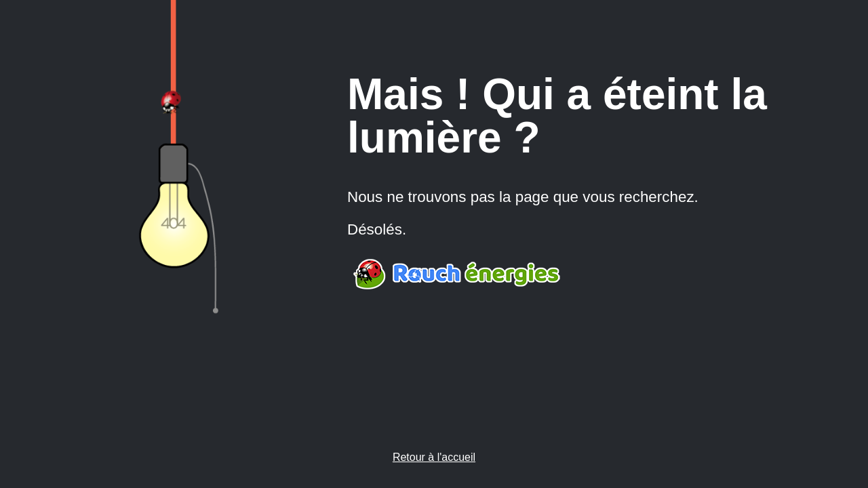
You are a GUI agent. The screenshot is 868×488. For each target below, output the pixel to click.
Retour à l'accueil (434, 457)
